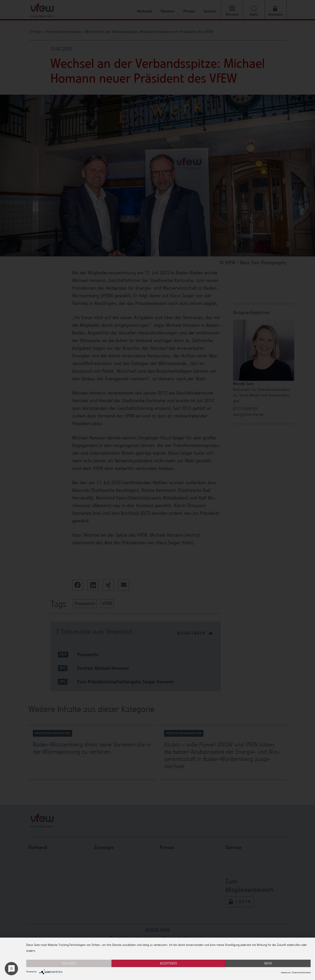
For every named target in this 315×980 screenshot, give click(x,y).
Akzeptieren (168, 963)
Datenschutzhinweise (301, 973)
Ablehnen (69, 963)
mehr (268, 963)
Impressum (286, 973)
